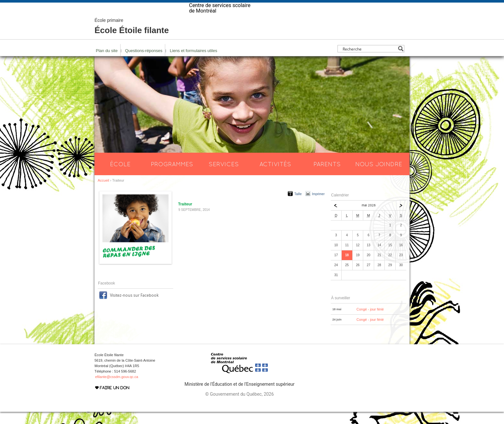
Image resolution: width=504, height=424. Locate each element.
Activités (275, 176)
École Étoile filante (132, 39)
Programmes (172, 176)
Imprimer (318, 206)
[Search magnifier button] (401, 61)
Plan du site (107, 63)
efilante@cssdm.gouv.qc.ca (117, 389)
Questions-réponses (144, 63)
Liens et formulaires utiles (193, 63)
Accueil (103, 193)
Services (224, 176)
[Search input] (369, 61)
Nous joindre (379, 176)
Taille (298, 206)
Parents (327, 176)
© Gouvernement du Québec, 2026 (239, 406)
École (120, 176)
